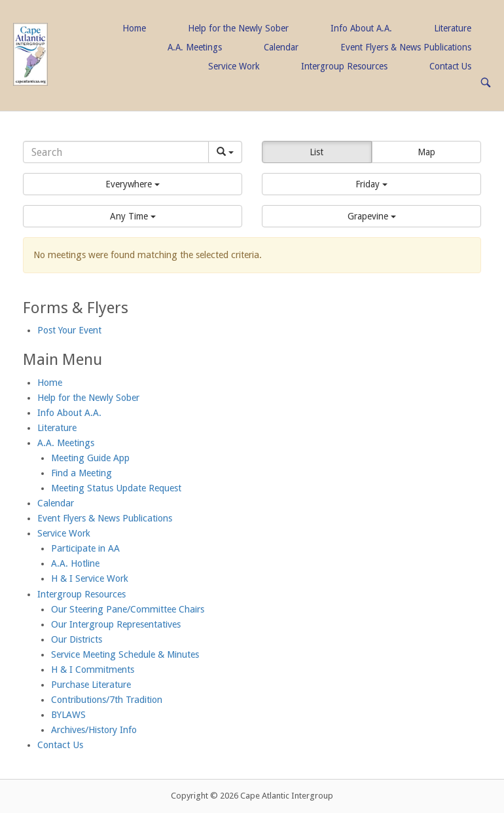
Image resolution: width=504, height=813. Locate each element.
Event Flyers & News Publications (406, 47)
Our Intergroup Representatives (116, 624)
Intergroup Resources (344, 66)
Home (134, 28)
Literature (453, 28)
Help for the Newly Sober (238, 28)
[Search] (116, 152)
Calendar (281, 47)
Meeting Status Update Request (116, 488)
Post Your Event (69, 330)
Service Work (234, 66)
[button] (133, 184)
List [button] (316, 152)
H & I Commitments (93, 670)
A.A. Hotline (75, 563)
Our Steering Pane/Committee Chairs (128, 609)
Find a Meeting (81, 473)
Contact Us (450, 66)
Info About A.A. (361, 28)
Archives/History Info (94, 730)
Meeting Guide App (90, 458)
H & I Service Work (90, 578)
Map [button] (426, 152)
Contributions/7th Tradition (107, 700)
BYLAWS (68, 715)
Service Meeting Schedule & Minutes (125, 654)
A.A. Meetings (195, 47)
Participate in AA (85, 548)
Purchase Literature (91, 685)
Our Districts (77, 639)
